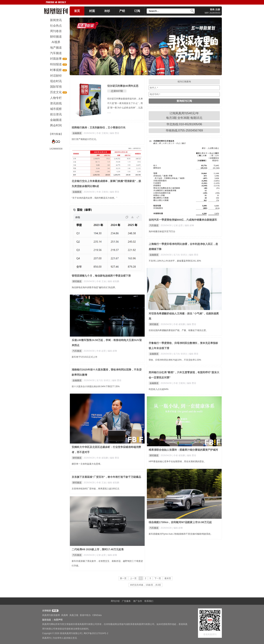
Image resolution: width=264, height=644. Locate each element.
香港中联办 (85, 615)
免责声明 (58, 620)
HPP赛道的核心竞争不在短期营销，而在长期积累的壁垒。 (177, 461)
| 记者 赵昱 (178, 225)
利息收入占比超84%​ (159, 389)
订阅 (137, 11)
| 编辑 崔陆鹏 (113, 281)
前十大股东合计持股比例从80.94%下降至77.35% (96, 386)
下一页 (158, 578)
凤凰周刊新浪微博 (51, 615)
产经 (122, 11)
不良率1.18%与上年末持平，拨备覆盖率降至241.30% (175, 261)
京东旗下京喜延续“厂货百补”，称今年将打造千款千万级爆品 (106, 477)
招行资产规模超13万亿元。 (85, 139)
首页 (77, 11)
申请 (55, 611)
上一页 (133, 578)
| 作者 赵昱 (101, 351)
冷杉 (107, 11)
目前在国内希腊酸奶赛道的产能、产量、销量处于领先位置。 (178, 330)
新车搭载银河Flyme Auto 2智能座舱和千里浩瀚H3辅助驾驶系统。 (181, 534)
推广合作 (138, 601)
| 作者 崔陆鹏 (179, 324)
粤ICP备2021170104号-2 (96, 633)
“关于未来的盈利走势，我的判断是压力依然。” (94, 198)
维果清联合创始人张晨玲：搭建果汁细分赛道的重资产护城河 (183, 450)
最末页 (168, 578)
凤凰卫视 (74, 615)
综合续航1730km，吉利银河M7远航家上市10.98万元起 (180, 522)
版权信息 (47, 620)
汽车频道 (154, 225)
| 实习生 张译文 (180, 255)
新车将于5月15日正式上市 (85, 357)
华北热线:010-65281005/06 (184, 124)
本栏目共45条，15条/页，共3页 (145, 585)
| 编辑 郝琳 (189, 225)
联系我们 (149, 601)
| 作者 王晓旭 (102, 133)
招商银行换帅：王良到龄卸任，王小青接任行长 (99, 127)
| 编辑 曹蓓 (114, 133)
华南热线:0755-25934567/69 (184, 131)
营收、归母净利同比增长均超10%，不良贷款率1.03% (175, 360)
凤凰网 (65, 615)
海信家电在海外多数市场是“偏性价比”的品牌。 (94, 287)
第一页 (123, 578)
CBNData (97, 615)
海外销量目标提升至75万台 (162, 231)
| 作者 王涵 (101, 281)
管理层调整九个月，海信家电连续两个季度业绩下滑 (101, 276)
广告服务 (126, 601)
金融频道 (77, 133)
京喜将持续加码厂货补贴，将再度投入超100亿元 (96, 489)
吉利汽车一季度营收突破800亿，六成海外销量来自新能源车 (183, 220)
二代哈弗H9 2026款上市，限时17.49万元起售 (98, 549)
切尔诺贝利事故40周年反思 (123, 86)
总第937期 (117, 91)
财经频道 (77, 281)
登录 (212, 10)
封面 (92, 11)
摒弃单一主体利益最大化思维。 (87, 464)
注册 (218, 10)
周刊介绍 (115, 601)
